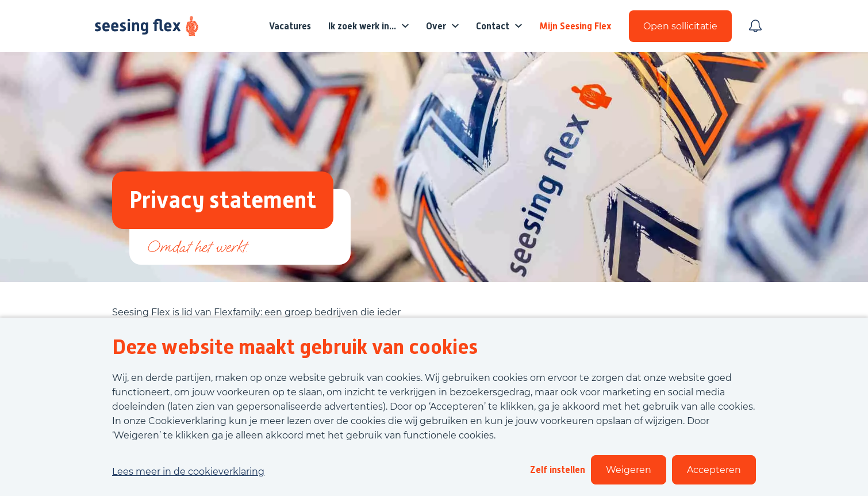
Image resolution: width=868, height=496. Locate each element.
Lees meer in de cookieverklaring (188, 472)
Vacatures (290, 26)
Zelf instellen (558, 470)
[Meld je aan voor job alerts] (755, 26)
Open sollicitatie (680, 26)
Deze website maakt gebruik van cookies (295, 347)
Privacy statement (223, 200)
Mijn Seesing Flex (575, 26)
